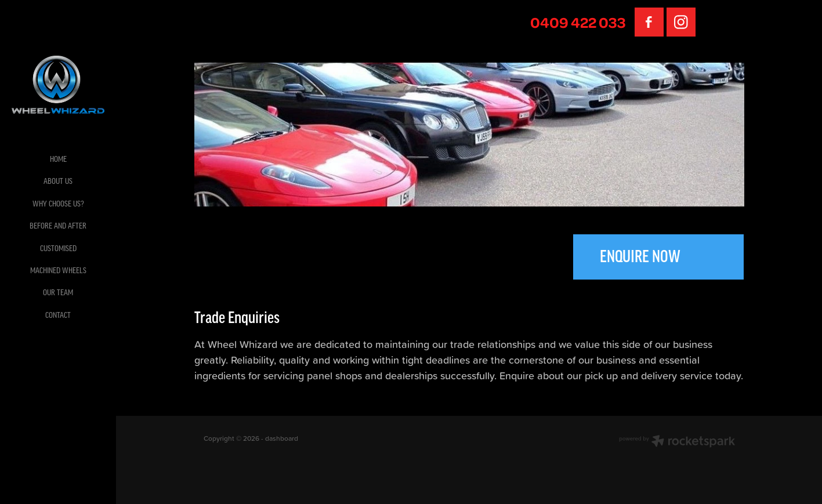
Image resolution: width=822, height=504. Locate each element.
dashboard (282, 438)
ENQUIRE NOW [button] (640, 257)
